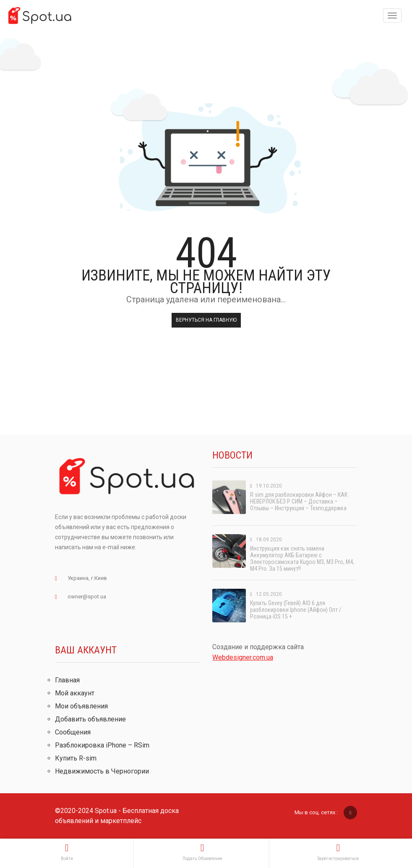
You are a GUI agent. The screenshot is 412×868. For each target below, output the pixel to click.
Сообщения (73, 732)
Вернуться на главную (206, 320)
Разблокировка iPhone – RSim (102, 745)
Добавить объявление (90, 719)
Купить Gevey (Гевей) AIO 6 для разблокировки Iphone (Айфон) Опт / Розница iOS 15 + (296, 610)
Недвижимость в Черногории (102, 771)
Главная (67, 680)
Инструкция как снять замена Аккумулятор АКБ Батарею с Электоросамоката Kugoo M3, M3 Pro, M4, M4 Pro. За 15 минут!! (302, 559)
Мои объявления (81, 706)
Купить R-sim (76, 758)
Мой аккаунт (75, 693)
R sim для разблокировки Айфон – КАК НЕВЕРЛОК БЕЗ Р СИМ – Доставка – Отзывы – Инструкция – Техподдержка (299, 501)
